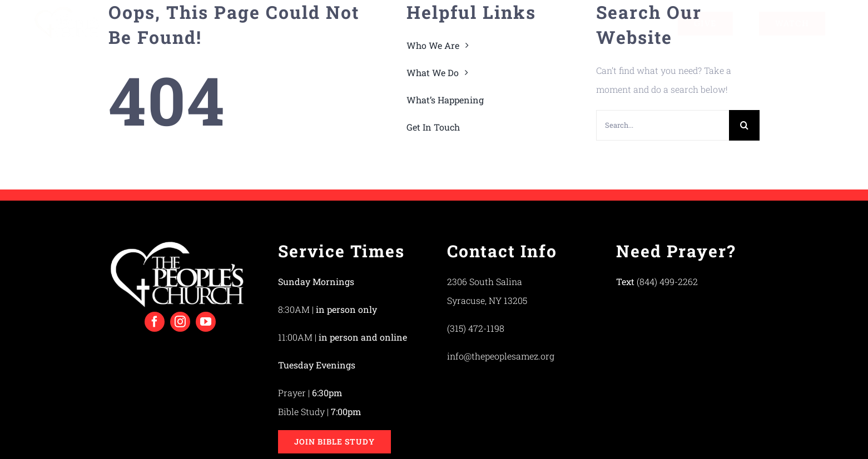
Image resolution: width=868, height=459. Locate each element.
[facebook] (155, 322)
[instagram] (180, 322)
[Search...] (663, 125)
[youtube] (206, 322)
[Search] (744, 125)
